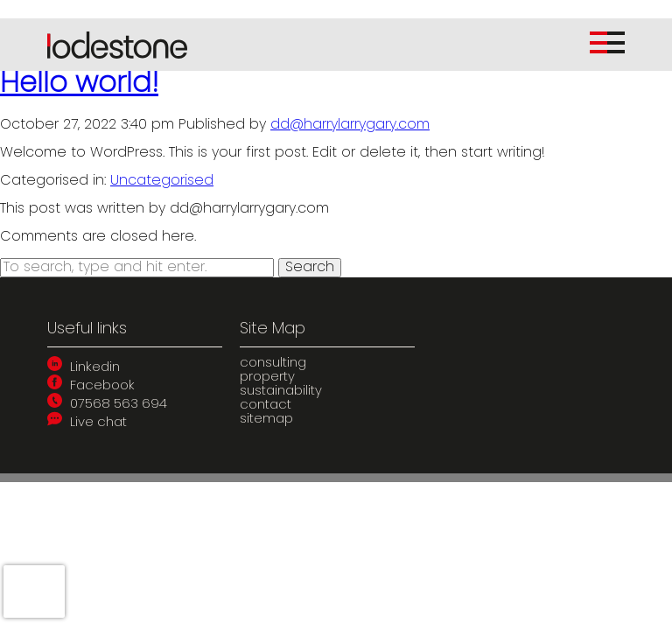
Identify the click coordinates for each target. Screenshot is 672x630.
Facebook (91, 386)
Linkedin (84, 368)
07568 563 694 (107, 405)
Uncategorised (162, 181)
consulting (273, 364)
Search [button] (310, 268)
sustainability (281, 392)
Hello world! (79, 85)
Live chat (87, 423)
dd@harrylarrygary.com (350, 125)
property (267, 378)
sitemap (266, 420)
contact (266, 406)
